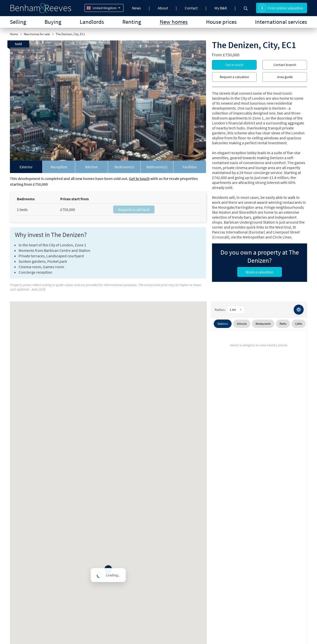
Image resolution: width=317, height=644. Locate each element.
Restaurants (263, 324)
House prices (221, 22)
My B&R (221, 8)
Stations (223, 324)
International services (281, 22)
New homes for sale (37, 34)
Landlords (92, 22)
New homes (174, 22)
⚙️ (299, 309)
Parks (283, 324)
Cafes (299, 324)
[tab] (26, 167)
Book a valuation (260, 272)
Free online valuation (281, 8)
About (163, 8)
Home (14, 34)
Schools (242, 324)
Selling (18, 22)
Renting (132, 22)
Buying (53, 22)
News (136, 8)
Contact (191, 8)
